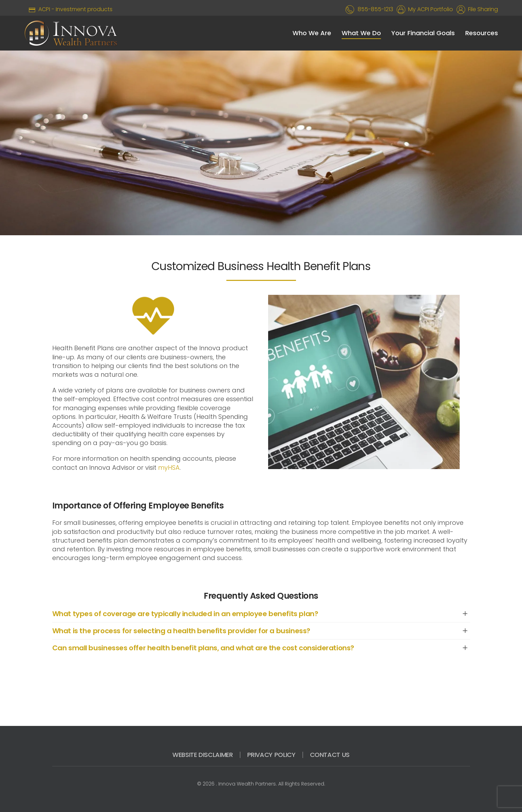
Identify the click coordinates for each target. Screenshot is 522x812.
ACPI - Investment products (68, 9)
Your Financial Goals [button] (423, 33)
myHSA (169, 468)
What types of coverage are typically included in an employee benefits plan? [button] (185, 614)
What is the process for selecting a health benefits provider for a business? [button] (181, 631)
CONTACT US (330, 755)
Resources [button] (482, 33)
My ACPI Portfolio (429, 9)
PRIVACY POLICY (271, 755)
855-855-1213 (375, 9)
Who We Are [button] (312, 33)
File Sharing (482, 9)
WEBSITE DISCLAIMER (203, 755)
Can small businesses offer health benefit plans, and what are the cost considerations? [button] (203, 648)
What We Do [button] (361, 33)
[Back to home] (71, 33)
